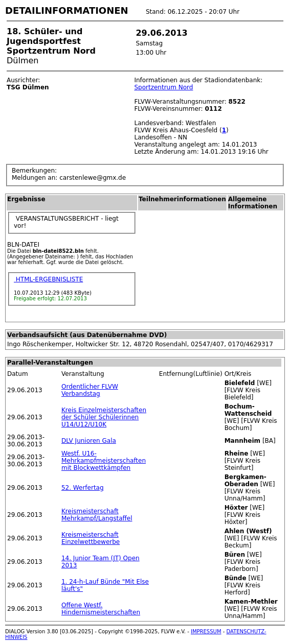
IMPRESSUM (206, 631)
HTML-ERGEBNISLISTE (48, 279)
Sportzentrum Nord (163, 87)
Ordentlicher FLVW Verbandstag (90, 390)
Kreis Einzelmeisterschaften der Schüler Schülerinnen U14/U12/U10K (104, 417)
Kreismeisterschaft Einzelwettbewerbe (91, 538)
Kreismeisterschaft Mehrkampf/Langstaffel (97, 515)
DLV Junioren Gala (89, 441)
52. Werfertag (83, 488)
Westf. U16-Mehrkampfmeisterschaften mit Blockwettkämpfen (104, 461)
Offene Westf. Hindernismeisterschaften (101, 609)
